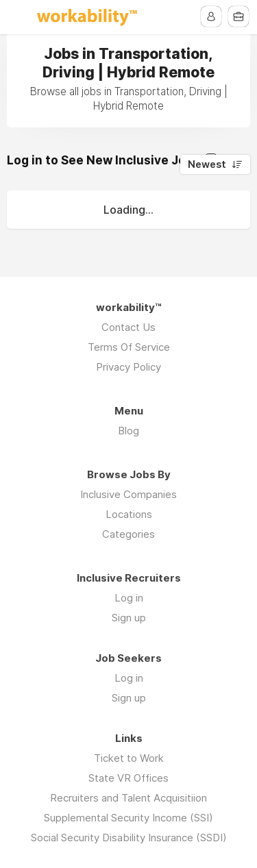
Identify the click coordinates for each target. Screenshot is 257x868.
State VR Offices (128, 778)
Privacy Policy (128, 367)
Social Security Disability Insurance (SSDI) (129, 838)
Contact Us (128, 327)
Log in (129, 598)
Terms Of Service (129, 347)
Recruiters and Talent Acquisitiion (128, 798)
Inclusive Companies (128, 494)
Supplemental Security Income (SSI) (128, 818)
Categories (128, 534)
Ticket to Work (129, 758)
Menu (19, 17)
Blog (128, 431)
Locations (129, 514)
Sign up (129, 618)
